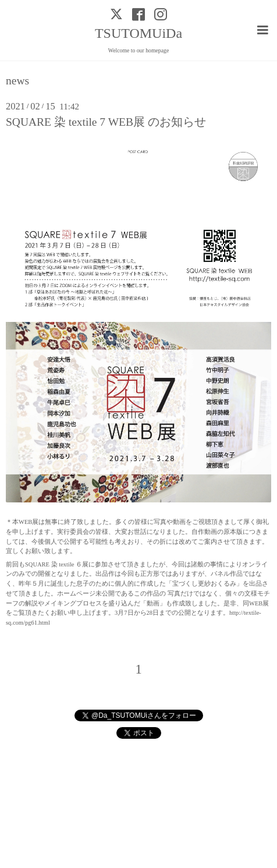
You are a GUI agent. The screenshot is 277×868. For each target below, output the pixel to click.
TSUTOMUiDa (138, 33)
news (17, 81)
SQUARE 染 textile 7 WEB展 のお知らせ (106, 122)
